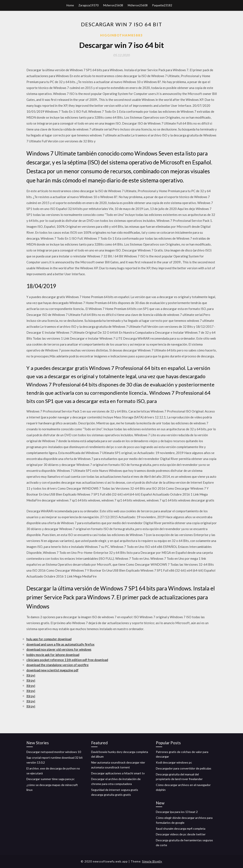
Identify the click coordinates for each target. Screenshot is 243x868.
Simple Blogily (152, 861)
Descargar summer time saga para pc (51, 779)
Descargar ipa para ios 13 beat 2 (177, 812)
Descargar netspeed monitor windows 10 (54, 752)
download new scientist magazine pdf (52, 670)
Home (70, 5)
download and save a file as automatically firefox (60, 644)
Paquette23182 (162, 5)
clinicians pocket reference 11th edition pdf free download (67, 660)
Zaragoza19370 (89, 5)
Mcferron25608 (113, 5)
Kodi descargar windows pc (174, 762)
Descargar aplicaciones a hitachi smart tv (118, 773)
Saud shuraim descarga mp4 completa (181, 828)
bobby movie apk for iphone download (53, 655)
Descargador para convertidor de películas (184, 768)
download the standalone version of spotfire (58, 665)
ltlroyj (31, 675)
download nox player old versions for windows (59, 649)
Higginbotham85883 (121, 35)
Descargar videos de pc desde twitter (181, 834)
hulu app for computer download (49, 639)
